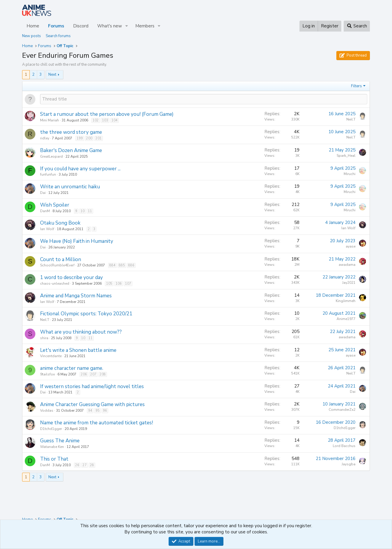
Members (145, 26)
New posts (32, 36)
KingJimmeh (346, 301)
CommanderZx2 (342, 410)
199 (80, 138)
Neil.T (351, 119)
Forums (56, 26)
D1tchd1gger (51, 429)
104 (115, 120)
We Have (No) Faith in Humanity (77, 241)
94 (90, 411)
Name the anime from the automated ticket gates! (97, 423)
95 (98, 411)
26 (77, 465)
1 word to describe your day (71, 277)
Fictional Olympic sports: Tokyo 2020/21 (86, 314)
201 (99, 138)
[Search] (357, 26)
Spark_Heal (346, 156)
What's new (110, 26)
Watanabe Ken (52, 447)
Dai (43, 193)
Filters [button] (356, 86)
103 (105, 120)
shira (44, 338)
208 (103, 374)
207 (93, 374)
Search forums (58, 36)
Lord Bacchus (344, 446)
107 (128, 284)
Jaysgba (349, 464)
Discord (81, 26)
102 (96, 120)
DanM (45, 211)
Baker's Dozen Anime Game (71, 150)
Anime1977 (346, 319)
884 (112, 265)
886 (131, 265)
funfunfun (48, 174)
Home (33, 26)
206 (84, 374)
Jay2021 (349, 283)
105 (109, 284)
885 (122, 265)
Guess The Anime (60, 441)
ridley (45, 138)
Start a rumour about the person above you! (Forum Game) (107, 114)
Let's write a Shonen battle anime (78, 350)
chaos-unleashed (55, 283)
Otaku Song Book (60, 223)
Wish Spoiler (55, 205)
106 (119, 284)
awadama (347, 265)
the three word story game (71, 132)
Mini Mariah (50, 120)
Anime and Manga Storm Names (76, 296)
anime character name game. (72, 368)
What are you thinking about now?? (81, 332)
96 (105, 411)
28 (92, 465)
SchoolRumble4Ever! (57, 265)
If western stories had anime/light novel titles (92, 386)
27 (85, 465)
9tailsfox (47, 374)
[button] (127, 26)
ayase (351, 246)
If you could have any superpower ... (80, 169)
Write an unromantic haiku (70, 187)
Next (52, 75)
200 (89, 138)
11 (90, 211)
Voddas (47, 410)
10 (83, 211)
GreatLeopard (51, 156)
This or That (54, 459)
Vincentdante (51, 356)
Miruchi (350, 174)
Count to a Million (61, 259)
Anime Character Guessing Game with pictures (92, 404)
